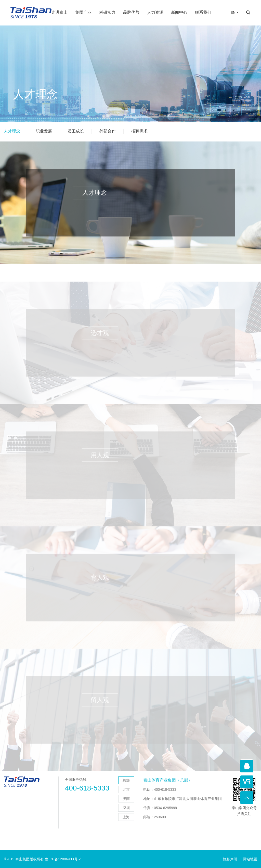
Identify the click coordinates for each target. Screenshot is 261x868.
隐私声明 (230, 859)
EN (233, 9)
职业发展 (44, 131)
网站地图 (250, 859)
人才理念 (12, 131)
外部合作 (108, 131)
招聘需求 (139, 131)
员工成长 (76, 131)
